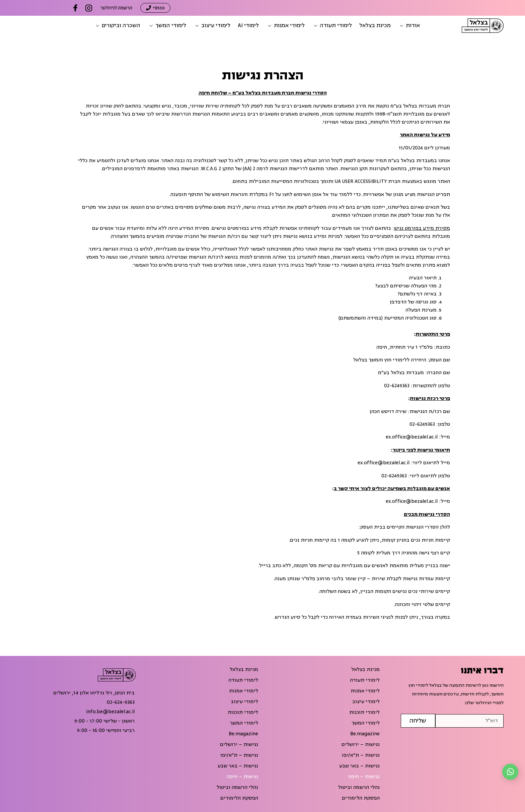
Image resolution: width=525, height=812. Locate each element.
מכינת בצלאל (365, 670)
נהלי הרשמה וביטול (359, 788)
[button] (409, 26)
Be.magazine (365, 734)
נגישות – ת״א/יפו (361, 755)
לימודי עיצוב (366, 702)
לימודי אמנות (365, 691)
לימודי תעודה (365, 680)
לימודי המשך (366, 723)
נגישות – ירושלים (361, 745)
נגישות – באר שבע (359, 766)
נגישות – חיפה (364, 777)
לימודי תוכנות (364, 713)
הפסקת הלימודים (361, 798)
